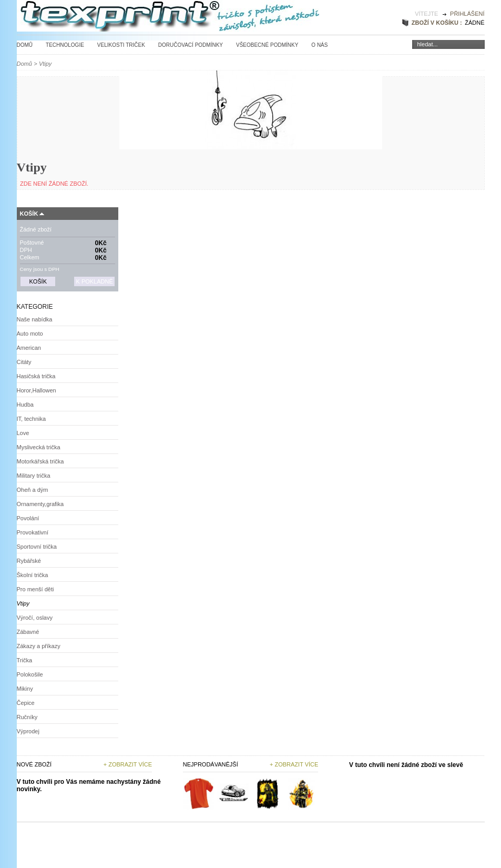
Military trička (34, 476)
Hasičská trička (36, 376)
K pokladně (94, 281)
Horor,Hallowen (37, 390)
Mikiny (25, 689)
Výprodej (28, 731)
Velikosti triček (121, 45)
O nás (319, 45)
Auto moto (30, 334)
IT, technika (32, 419)
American (29, 348)
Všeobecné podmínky (267, 45)
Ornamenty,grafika (40, 504)
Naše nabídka (35, 319)
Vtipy (23, 603)
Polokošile (30, 674)
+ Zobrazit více (128, 764)
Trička (25, 660)
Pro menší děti (35, 589)
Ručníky (27, 717)
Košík (29, 214)
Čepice (26, 703)
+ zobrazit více (294, 764)
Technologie (65, 45)
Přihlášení (467, 14)
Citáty (24, 362)
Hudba (25, 405)
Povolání (28, 518)
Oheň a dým (33, 490)
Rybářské (29, 561)
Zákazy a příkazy (39, 646)
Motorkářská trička (40, 461)
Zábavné (28, 632)
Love (23, 433)
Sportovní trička (37, 547)
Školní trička (33, 575)
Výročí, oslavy (35, 618)
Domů (25, 45)
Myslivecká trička (39, 447)
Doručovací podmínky (191, 45)
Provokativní (33, 532)
